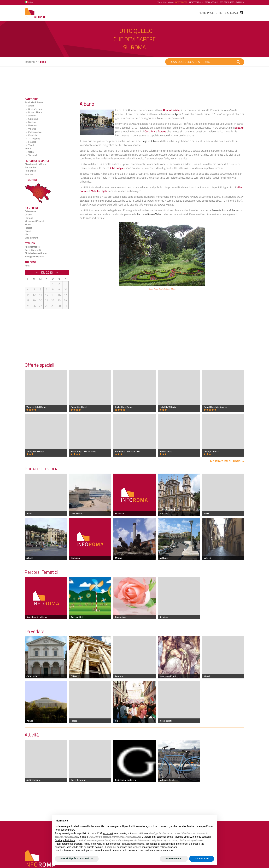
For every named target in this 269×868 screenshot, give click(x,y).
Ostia (29, 152)
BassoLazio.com (211, 2)
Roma (28, 149)
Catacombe (30, 211)
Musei (28, 224)
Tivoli (29, 145)
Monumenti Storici (34, 221)
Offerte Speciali (227, 13)
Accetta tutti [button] (202, 859)
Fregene (32, 139)
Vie (26, 234)
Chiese (28, 214)
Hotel (27, 266)
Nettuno (31, 125)
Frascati (31, 142)
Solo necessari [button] (174, 859)
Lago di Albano (150, 141)
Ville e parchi (31, 238)
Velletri (30, 129)
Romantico (30, 171)
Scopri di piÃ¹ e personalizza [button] (77, 859)
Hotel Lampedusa (237, 2)
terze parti (108, 833)
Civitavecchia (33, 132)
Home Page (206, 13)
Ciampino (31, 119)
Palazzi (28, 228)
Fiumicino (31, 135)
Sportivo (29, 174)
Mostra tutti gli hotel (226, 461)
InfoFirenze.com (196, 2)
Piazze (28, 231)
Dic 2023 (47, 272)
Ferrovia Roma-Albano (225, 210)
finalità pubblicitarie (65, 840)
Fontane (29, 218)
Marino (30, 122)
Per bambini (31, 167)
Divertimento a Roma (36, 164)
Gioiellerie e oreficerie (36, 253)
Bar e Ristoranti (33, 250)
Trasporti (31, 155)
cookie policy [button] (67, 830)
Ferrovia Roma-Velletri (150, 214)
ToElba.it (224, 2)
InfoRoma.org (181, 2)
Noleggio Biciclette (34, 257)
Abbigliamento (32, 247)
